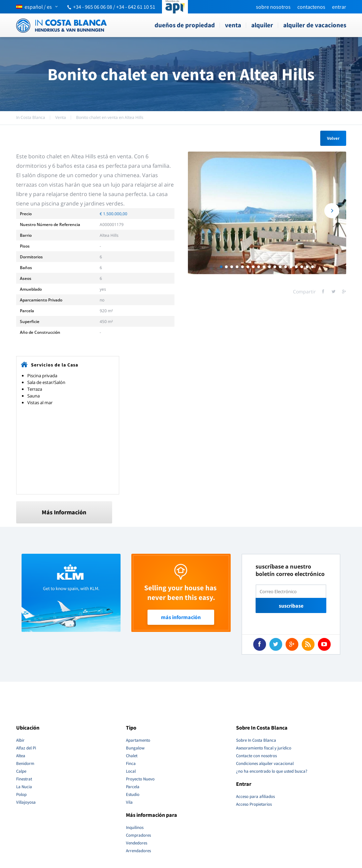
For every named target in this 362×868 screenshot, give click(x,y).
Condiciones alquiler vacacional (265, 763)
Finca (131, 763)
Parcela (133, 787)
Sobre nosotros (273, 7)
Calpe (21, 771)
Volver (333, 138)
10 (269, 267)
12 (280, 267)
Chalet (132, 756)
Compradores (138, 835)
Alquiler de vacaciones (315, 25)
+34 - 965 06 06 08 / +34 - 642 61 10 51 (114, 7)
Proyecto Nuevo (140, 779)
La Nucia (24, 787)
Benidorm (25, 763)
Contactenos (311, 7)
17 (307, 267)
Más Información (64, 512)
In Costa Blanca (31, 117)
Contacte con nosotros (256, 756)
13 (286, 267)
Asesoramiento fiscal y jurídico (264, 748)
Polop (21, 794)
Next (332, 213)
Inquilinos (135, 827)
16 (302, 267)
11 (275, 267)
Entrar (339, 7)
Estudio (133, 794)
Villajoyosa (26, 802)
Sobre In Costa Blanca (256, 740)
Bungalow (135, 748)
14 (291, 267)
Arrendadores (138, 851)
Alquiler (262, 25)
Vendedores (137, 843)
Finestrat (24, 779)
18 (312, 267)
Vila (129, 802)
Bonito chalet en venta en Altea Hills (110, 117)
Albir (20, 740)
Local (131, 771)
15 (296, 267)
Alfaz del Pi (26, 748)
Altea (21, 756)
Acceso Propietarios (254, 804)
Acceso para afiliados (255, 796)
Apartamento (138, 740)
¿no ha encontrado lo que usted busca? (272, 771)
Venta (233, 25)
